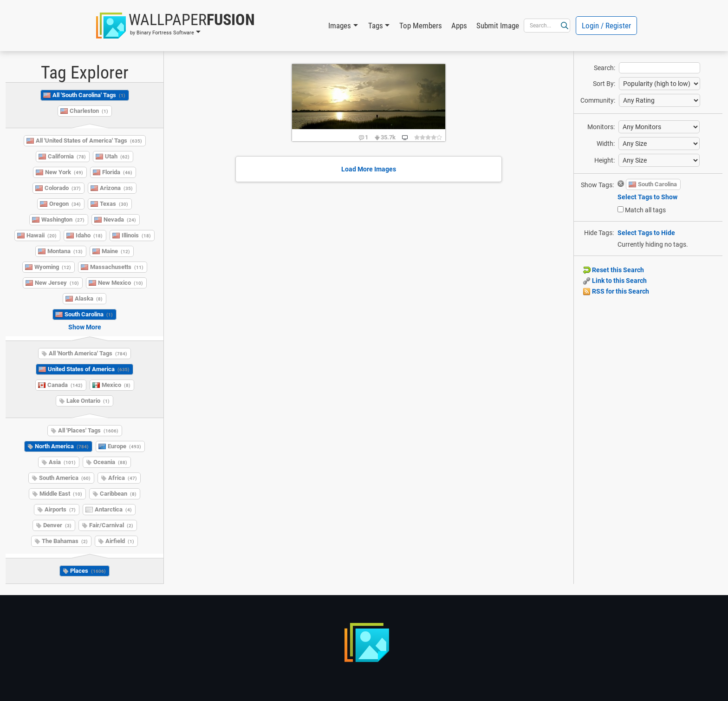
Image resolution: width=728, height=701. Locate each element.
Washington (63, 219)
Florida (117, 172)
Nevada (120, 219)
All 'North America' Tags (88, 353)
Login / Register (606, 26)
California (67, 156)
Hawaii (42, 235)
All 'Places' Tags (88, 430)
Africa (123, 478)
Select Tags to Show (647, 197)
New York (64, 172)
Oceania (110, 462)
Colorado (63, 188)
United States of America (89, 369)
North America (62, 446)
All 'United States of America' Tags (89, 141)
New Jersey (57, 283)
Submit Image (498, 26)
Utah (117, 156)
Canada (65, 385)
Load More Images (369, 169)
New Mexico (120, 283)
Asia (62, 462)
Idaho (89, 235)
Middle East (61, 494)
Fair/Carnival (111, 525)
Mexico (116, 385)
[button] (175, 26)
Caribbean (118, 494)
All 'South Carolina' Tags (89, 95)
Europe (124, 446)
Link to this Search (615, 281)
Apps (459, 26)
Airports (60, 509)
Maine (116, 251)
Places (88, 571)
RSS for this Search (616, 291)
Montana (65, 251)
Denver (57, 525)
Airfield (120, 541)
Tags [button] (376, 26)
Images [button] (340, 26)
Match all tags (645, 210)
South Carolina (89, 314)
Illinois (136, 235)
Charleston (89, 111)
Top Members (421, 26)
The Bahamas (65, 541)
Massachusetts (117, 267)
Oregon (65, 204)
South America (65, 478)
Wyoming (53, 267)
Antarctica (113, 509)
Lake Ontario (88, 401)
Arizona (116, 188)
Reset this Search (614, 270)
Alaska (89, 298)
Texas (114, 204)
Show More (85, 327)
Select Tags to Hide (646, 233)
